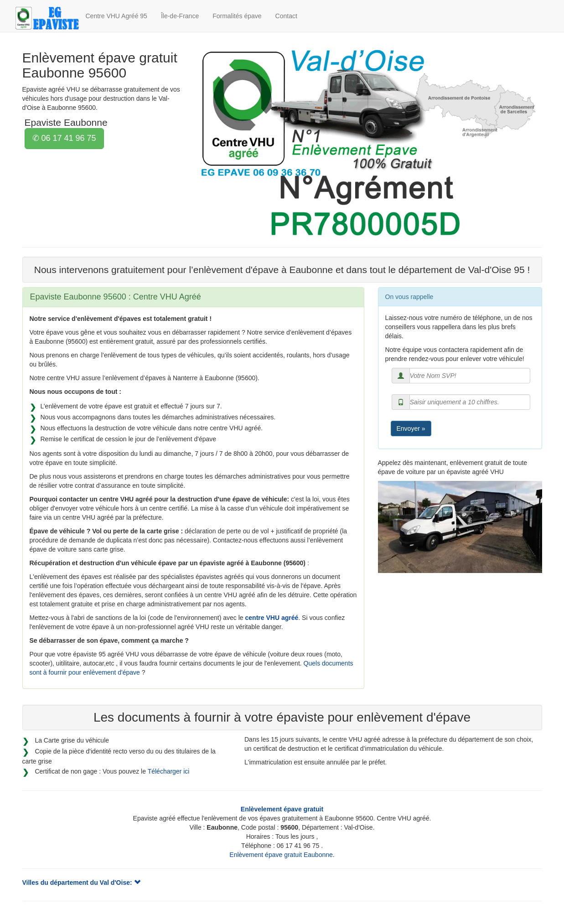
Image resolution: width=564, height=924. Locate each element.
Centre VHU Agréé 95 (116, 16)
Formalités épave (237, 16)
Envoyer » (411, 428)
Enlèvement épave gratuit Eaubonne (281, 855)
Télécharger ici (169, 771)
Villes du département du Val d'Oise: (81, 883)
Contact (286, 16)
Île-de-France (180, 16)
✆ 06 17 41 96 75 (64, 138)
